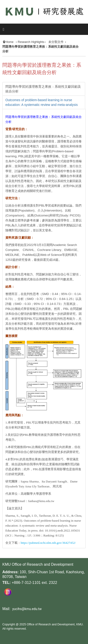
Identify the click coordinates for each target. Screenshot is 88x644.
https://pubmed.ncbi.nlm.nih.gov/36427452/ (48, 543)
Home (10, 42)
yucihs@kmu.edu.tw (27, 609)
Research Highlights (31, 42)
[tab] (44, 89)
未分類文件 (56, 42)
